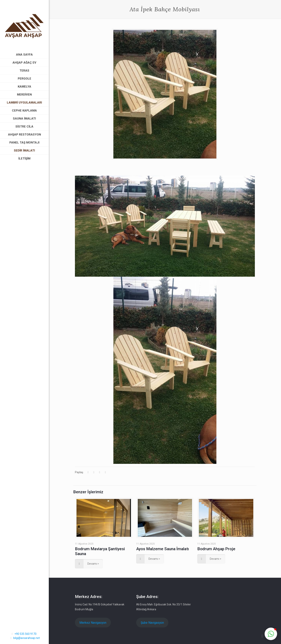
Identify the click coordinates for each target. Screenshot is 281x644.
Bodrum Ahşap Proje (216, 549)
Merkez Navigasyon (93, 623)
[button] (271, 634)
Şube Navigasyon (152, 623)
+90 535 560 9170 (25, 634)
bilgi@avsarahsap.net (27, 638)
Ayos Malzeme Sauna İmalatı (163, 549)
